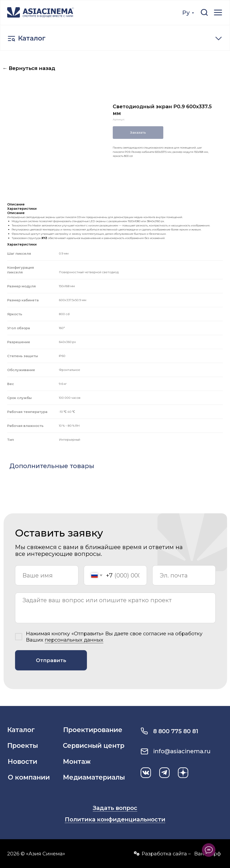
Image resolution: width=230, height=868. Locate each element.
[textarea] (115, 608)
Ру (186, 12)
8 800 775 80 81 (176, 731)
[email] (184, 575)
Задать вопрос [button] (115, 808)
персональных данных (74, 640)
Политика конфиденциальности (115, 819)
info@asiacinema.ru (182, 751)
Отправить (51, 660)
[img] (41, 12)
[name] (47, 575)
